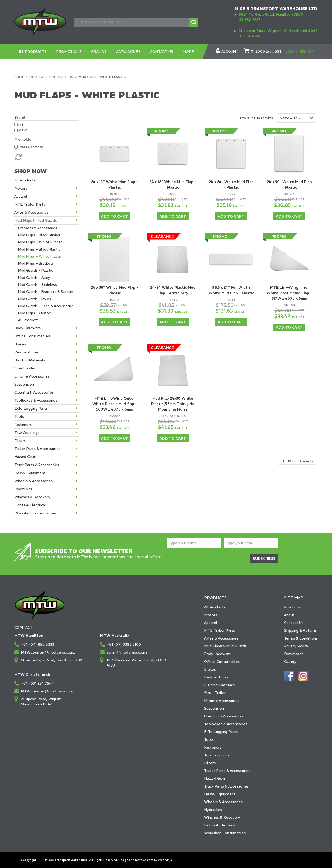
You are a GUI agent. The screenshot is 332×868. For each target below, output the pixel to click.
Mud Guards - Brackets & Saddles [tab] (46, 292)
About (289, 615)
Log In (291, 52)
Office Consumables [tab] (32, 336)
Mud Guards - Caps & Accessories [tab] (46, 306)
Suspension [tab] (24, 384)
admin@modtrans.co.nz (127, 652)
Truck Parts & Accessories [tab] (37, 465)
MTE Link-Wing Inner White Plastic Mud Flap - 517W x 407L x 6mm (289, 293)
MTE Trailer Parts (220, 630)
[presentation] (207, 559)
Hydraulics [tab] (23, 489)
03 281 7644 (249, 36)
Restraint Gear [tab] (27, 352)
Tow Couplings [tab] (27, 433)
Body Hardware (217, 654)
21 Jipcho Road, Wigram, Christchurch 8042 (278, 31)
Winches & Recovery (222, 817)
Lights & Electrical (220, 825)
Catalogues (128, 52)
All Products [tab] (25, 180)
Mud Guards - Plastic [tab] (36, 270)
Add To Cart (115, 216)
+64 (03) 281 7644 (37, 683)
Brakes (210, 669)
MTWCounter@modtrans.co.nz (48, 652)
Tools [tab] (19, 416)
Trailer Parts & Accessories (227, 771)
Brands (99, 52)
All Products (215, 607)
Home (19, 77)
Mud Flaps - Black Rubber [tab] (39, 235)
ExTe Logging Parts (221, 732)
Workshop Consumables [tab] (35, 513)
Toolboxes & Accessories (226, 724)
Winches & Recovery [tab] (32, 497)
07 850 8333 (249, 20)
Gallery (290, 662)
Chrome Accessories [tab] (32, 376)
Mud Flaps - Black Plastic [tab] (39, 249)
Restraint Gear (217, 677)
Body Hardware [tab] (28, 328)
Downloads (294, 654)
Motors (211, 615)
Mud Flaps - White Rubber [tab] (40, 242)
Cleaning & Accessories (224, 716)
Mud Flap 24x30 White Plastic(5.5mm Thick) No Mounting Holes (173, 404)
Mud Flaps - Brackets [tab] (36, 263)
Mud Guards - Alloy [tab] (34, 278)
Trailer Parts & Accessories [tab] (37, 449)
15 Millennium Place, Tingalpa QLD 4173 (136, 663)
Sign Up (307, 52)
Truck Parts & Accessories (226, 786)
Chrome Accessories (222, 701)
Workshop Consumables (225, 833)
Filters (210, 763)
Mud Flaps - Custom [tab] (35, 313)
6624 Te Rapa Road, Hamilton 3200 (271, 14)
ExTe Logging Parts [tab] (31, 408)
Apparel (211, 623)
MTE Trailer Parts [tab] (30, 204)
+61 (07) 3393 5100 (124, 644)
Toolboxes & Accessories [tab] (36, 400)
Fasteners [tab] (23, 425)
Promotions (69, 52)
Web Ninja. (165, 860)
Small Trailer (215, 693)
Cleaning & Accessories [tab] (34, 392)
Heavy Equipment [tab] (30, 473)
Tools (209, 739)
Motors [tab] (21, 188)
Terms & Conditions (301, 638)
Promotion (24, 139)
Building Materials (219, 685)
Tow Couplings (217, 755)
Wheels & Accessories (223, 802)
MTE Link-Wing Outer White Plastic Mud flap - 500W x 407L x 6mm (115, 404)
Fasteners (213, 747)
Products (36, 52)
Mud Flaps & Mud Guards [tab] (36, 220)
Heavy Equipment (220, 794)
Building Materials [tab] (30, 360)
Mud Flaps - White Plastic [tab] (40, 256)
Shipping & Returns (300, 630)
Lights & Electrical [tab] (30, 505)
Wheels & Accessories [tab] (33, 481)
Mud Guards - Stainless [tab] (37, 285)
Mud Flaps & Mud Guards (51, 77)
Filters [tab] (20, 441)
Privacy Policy (296, 646)
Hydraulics (213, 810)
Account (230, 52)
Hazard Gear (215, 778)
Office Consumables (222, 662)
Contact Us (162, 52)
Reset (18, 157)
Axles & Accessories (221, 638)
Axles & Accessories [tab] (31, 212)
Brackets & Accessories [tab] (38, 228)
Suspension (214, 708)
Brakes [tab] (20, 344)
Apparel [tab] (21, 196)
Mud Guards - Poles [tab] (34, 299)
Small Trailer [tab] (25, 368)
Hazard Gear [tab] (25, 457)
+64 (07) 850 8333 (37, 644)
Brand (20, 117)
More (188, 52)
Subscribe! (264, 559)
